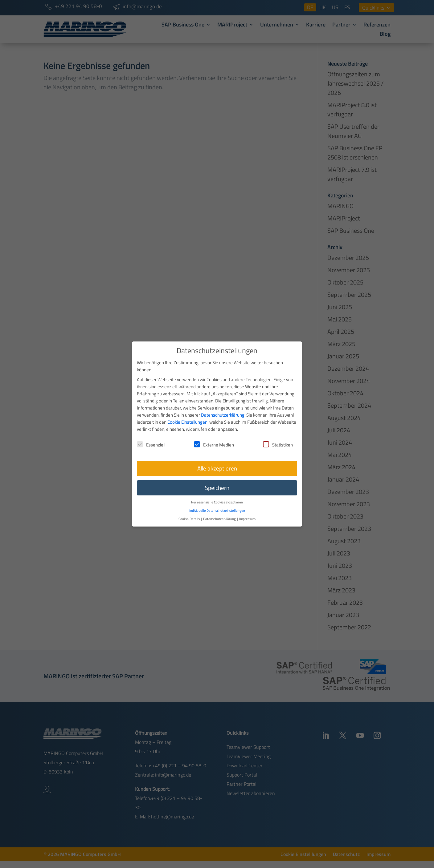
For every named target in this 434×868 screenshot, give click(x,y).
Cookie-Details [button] (189, 512)
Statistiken (278, 438)
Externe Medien (214, 438)
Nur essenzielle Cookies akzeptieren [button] (217, 496)
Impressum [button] (247, 512)
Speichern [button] (217, 482)
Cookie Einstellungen (187, 416)
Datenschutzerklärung (223, 408)
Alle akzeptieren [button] (217, 462)
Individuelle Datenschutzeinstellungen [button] (217, 504)
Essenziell (151, 438)
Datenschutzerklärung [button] (220, 512)
